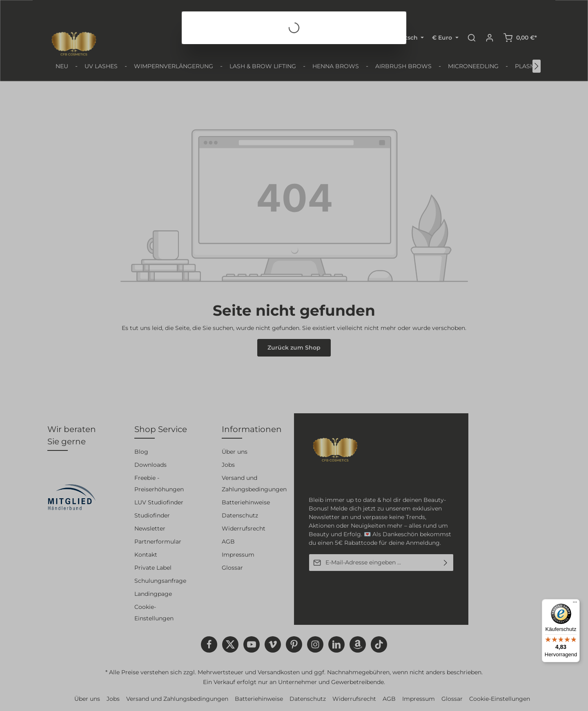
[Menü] (575, 604)
